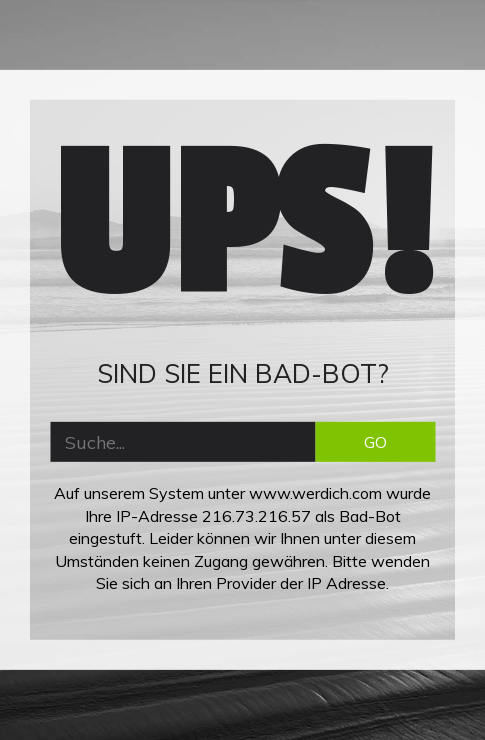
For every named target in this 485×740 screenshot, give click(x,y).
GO (375, 442)
